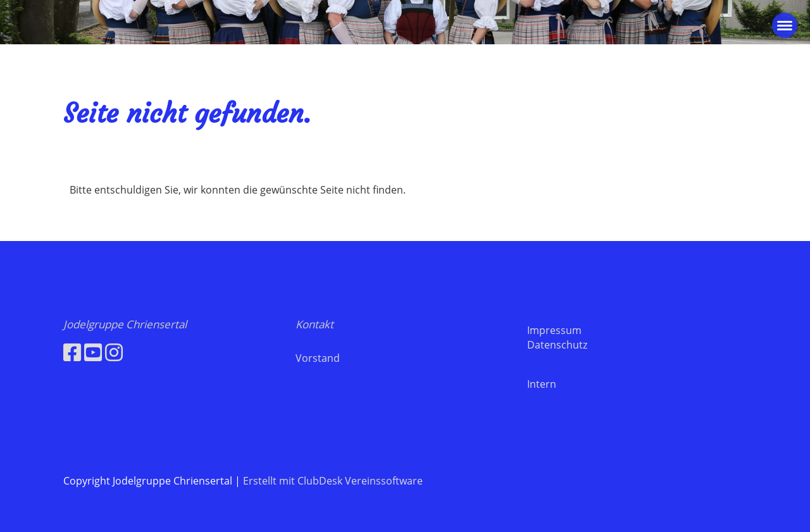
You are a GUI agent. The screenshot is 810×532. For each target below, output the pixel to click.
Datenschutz (557, 345)
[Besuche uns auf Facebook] (72, 352)
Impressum (554, 330)
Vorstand (318, 358)
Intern (542, 384)
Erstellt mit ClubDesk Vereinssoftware (333, 481)
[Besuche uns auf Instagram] (114, 352)
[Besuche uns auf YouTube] (93, 352)
